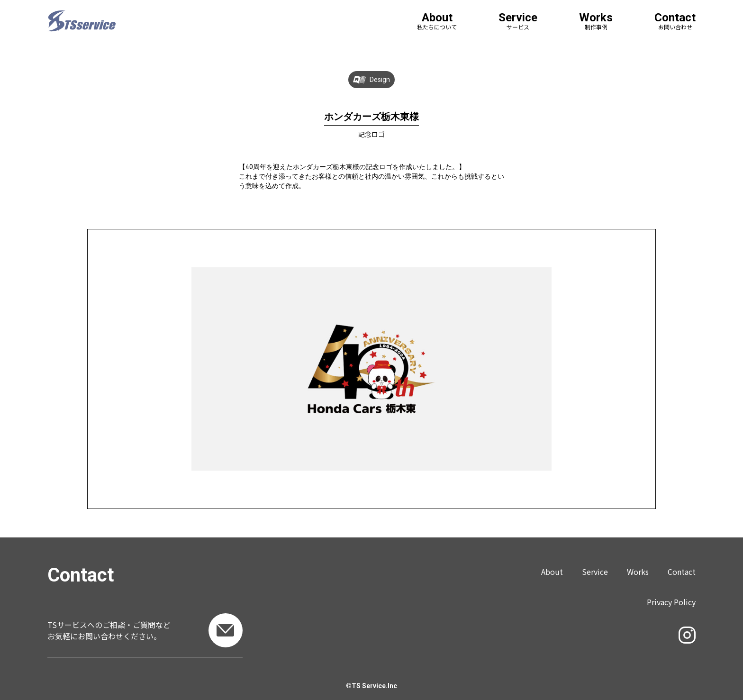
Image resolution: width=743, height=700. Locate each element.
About (552, 572)
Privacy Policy (671, 602)
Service (595, 572)
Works (638, 572)
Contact (682, 572)
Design (380, 80)
